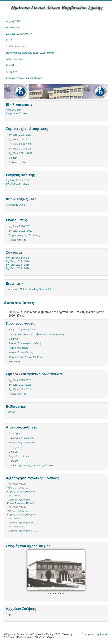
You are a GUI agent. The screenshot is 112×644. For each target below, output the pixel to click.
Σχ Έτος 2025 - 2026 (17, 180)
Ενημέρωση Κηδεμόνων (22, 329)
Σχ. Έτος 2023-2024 (20, 144)
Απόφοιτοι (12, 72)
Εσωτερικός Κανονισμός (22, 443)
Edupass (14, 339)
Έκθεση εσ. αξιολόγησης (19, 488)
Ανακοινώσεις (13, 110)
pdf (23, 315)
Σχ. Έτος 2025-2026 (20, 135)
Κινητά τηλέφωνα (18, 348)
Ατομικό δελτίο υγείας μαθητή (25, 343)
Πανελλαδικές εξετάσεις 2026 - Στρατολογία (30, 53)
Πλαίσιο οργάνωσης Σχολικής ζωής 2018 (31, 466)
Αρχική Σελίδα (14, 21)
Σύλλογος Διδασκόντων (19, 34)
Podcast (13, 461)
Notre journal (16, 447)
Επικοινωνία (13, 27)
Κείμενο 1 (11, 614)
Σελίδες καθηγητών (17, 46)
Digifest (13, 158)
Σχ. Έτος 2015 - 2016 (18, 261)
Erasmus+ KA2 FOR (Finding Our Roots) (28, 289)
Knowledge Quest (16, 205)
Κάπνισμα (14, 362)
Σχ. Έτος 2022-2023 (20, 149)
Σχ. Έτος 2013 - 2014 (18, 268)
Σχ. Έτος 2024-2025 (20, 139)
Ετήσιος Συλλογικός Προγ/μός (21, 492)
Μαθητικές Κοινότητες (21, 352)
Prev (32, 571)
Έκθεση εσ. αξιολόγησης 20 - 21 (22, 531)
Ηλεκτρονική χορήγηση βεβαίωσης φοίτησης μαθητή (37, 334)
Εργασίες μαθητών (19, 456)
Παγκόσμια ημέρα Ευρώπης (24, 235)
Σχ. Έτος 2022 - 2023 (21, 231)
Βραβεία (11, 65)
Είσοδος (11, 412)
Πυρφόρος (15, 433)
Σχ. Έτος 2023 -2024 (17, 258)
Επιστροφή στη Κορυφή (95, 634)
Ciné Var (14, 452)
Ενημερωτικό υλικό (16, 113)
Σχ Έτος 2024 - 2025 (17, 184)
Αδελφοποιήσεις (15, 59)
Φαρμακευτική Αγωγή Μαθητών (26, 357)
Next (80, 571)
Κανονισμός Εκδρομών (22, 438)
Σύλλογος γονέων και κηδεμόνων (24, 78)
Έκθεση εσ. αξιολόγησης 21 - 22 (22, 523)
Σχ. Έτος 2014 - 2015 (18, 265)
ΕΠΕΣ (9, 40)
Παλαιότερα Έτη (18, 162)
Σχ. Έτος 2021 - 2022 (21, 153)
